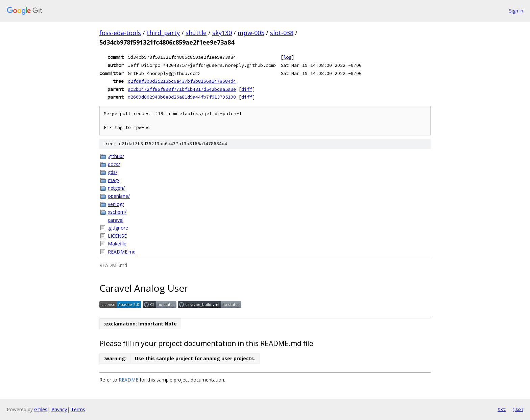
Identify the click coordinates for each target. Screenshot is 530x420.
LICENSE (117, 236)
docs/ (114, 164)
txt (502, 409)
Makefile (117, 244)
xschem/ (117, 212)
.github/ (116, 156)
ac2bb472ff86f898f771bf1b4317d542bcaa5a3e (182, 89)
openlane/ (119, 196)
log (287, 57)
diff (247, 89)
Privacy (59, 409)
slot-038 (282, 33)
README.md (122, 252)
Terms (78, 409)
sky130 (222, 33)
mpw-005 (251, 33)
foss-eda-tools (120, 33)
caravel (116, 220)
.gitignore (118, 228)
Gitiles (41, 409)
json (518, 409)
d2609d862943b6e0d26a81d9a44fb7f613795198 (182, 97)
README (128, 380)
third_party (163, 33)
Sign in (516, 11)
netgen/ (116, 188)
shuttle (196, 33)
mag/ (114, 180)
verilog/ (116, 204)
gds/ (113, 172)
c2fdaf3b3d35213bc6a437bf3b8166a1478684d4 (182, 81)
